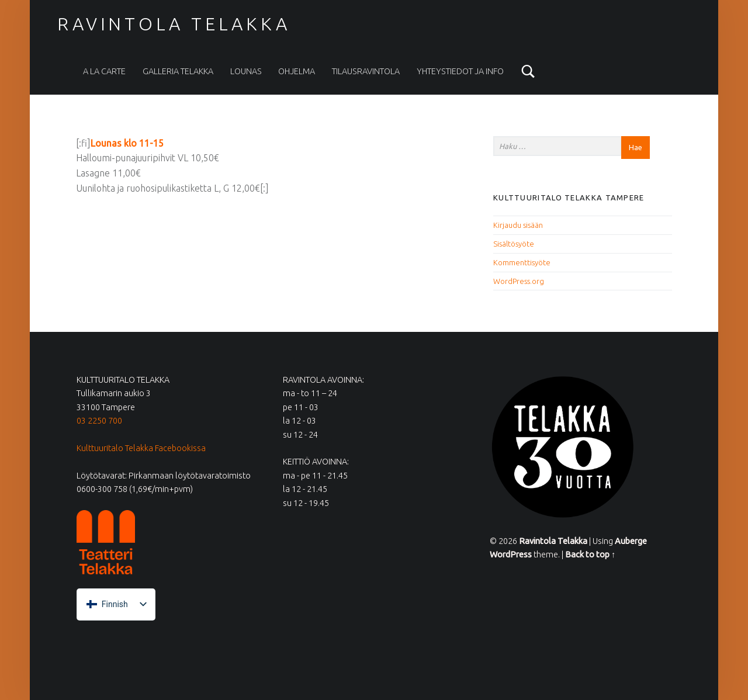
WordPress (511, 555)
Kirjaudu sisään (518, 225)
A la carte (104, 71)
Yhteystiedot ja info (460, 71)
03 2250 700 (99, 421)
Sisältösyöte (514, 244)
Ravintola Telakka (174, 24)
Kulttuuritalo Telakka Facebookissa (141, 448)
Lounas (246, 71)
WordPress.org (519, 281)
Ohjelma (297, 71)
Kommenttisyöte (522, 262)
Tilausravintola (366, 71)
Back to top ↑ (590, 555)
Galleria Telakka (178, 71)
